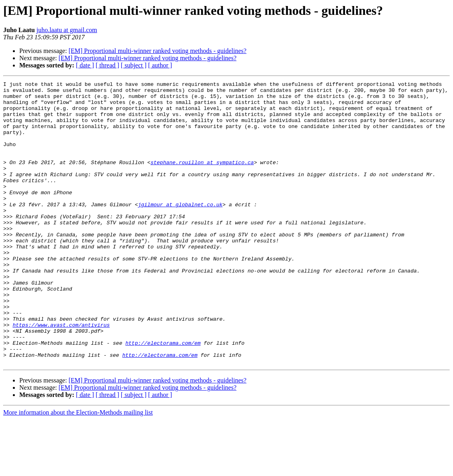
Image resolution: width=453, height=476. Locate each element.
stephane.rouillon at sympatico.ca (202, 179)
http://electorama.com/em (163, 396)
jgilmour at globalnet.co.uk (180, 230)
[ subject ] (134, 65)
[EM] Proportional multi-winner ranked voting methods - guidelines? (158, 51)
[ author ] (160, 65)
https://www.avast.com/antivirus (61, 374)
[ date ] (85, 65)
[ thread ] (107, 65)
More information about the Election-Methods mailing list (78, 469)
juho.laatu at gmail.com (67, 30)
